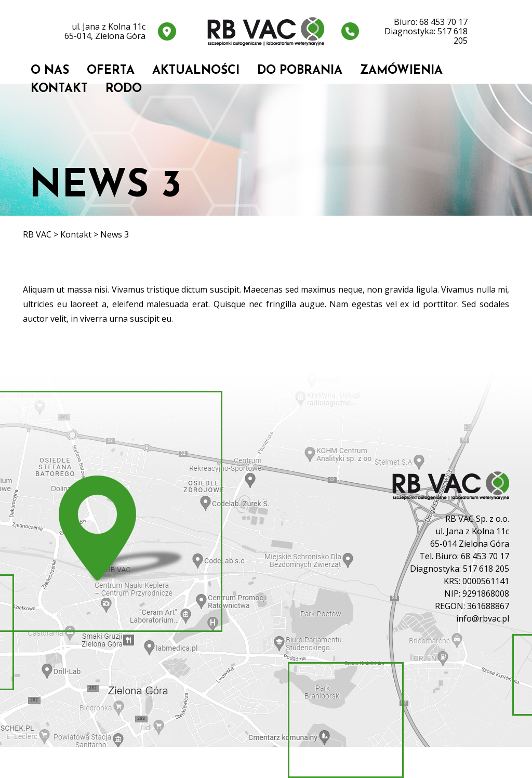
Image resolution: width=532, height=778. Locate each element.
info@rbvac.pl (483, 618)
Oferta (111, 71)
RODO (124, 89)
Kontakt (59, 89)
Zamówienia (401, 71)
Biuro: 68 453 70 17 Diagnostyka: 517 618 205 (426, 31)
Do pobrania (300, 71)
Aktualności (196, 71)
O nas (50, 71)
